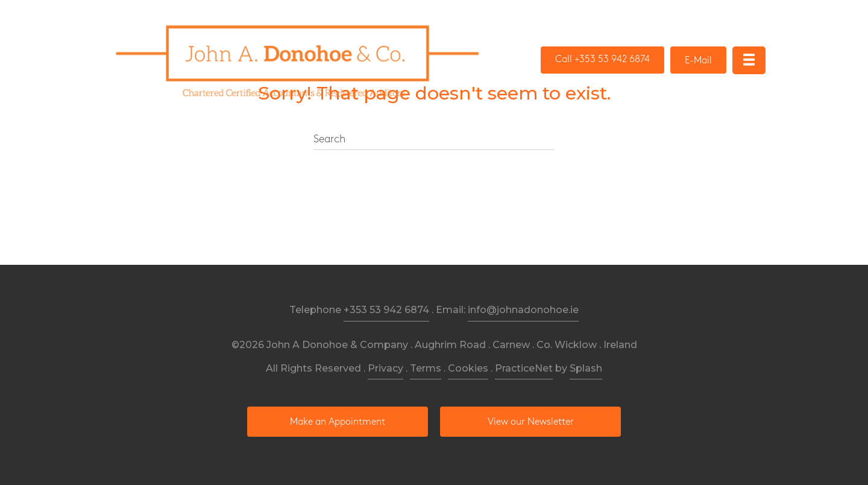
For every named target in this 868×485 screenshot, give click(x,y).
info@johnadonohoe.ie (523, 310)
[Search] (434, 140)
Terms (426, 368)
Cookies (468, 368)
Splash (586, 368)
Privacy (385, 368)
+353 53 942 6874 (386, 310)
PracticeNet (524, 368)
